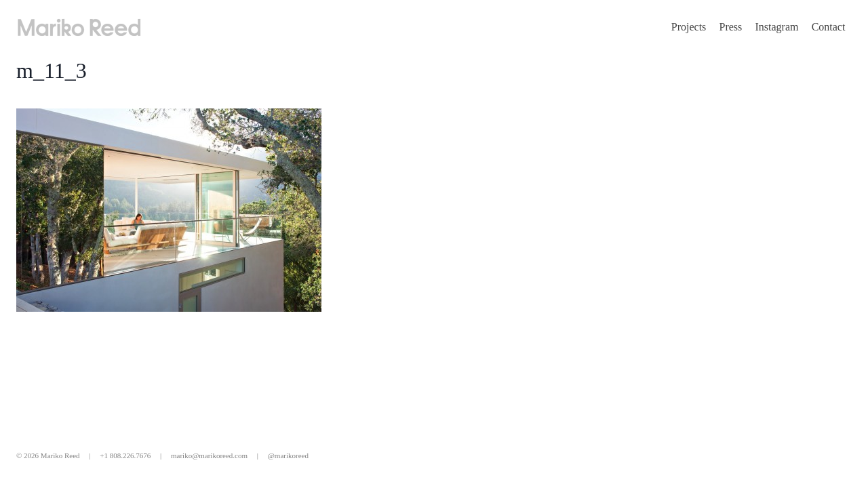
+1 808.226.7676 (125, 455)
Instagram (776, 27)
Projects (689, 27)
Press (731, 27)
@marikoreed (288, 455)
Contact (829, 27)
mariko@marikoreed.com (209, 455)
